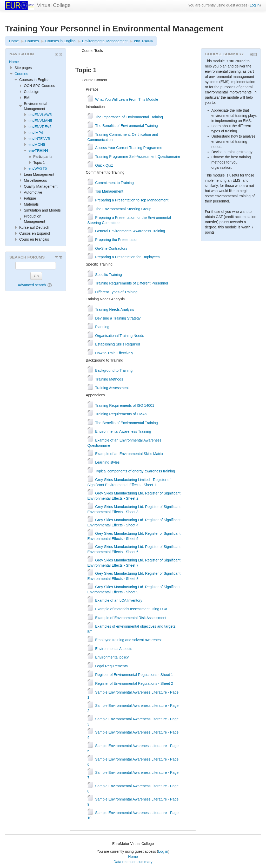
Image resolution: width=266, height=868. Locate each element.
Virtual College (54, 5)
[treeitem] (36, 62)
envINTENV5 (39, 139)
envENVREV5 (40, 127)
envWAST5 (38, 168)
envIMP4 (36, 133)
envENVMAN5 (40, 121)
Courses (21, 74)
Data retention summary (133, 862)
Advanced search (32, 285)
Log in (255, 5)
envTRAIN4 (38, 151)
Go (36, 276)
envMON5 (37, 145)
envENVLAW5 (40, 115)
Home (14, 62)
